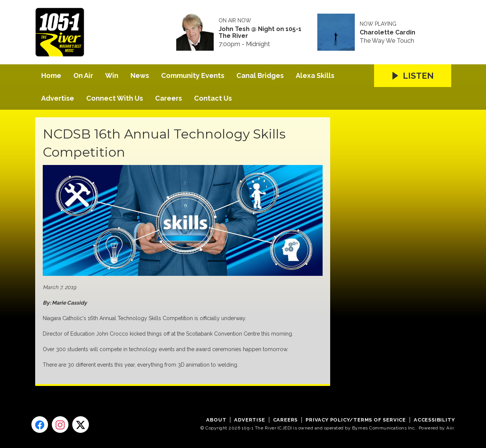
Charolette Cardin (387, 33)
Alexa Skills (315, 75)
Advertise (58, 98)
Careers (168, 98)
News (140, 75)
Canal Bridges (260, 75)
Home (51, 75)
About (216, 420)
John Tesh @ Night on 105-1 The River (260, 33)
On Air (83, 75)
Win (112, 75)
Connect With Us (115, 98)
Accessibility (434, 420)
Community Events (193, 75)
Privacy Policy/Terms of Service (356, 420)
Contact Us (213, 98)
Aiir (450, 428)
